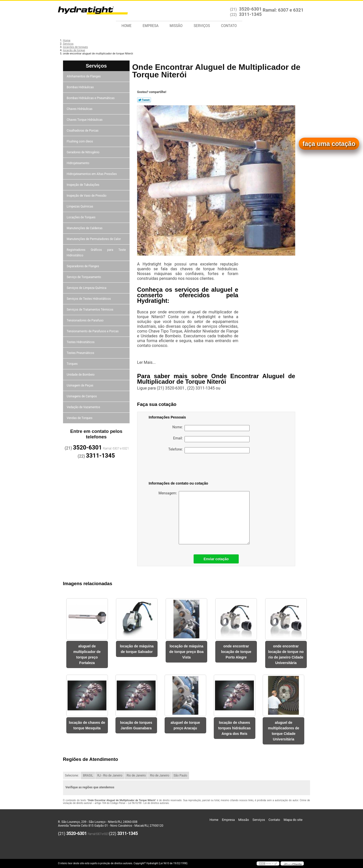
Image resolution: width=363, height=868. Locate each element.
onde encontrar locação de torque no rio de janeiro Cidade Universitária (286, 654)
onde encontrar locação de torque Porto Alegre (236, 652)
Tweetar (144, 100)
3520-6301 (250, 9)
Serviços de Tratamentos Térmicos (90, 310)
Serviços (202, 26)
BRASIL (88, 775)
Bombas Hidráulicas (81, 87)
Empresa (151, 26)
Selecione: (72, 775)
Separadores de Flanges (83, 266)
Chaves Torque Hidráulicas (85, 120)
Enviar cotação (216, 559)
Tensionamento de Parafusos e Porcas (93, 331)
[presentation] (181, 468)
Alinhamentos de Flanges (84, 76)
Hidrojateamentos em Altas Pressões (92, 174)
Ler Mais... (146, 362)
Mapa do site (293, 820)
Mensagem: (204, 518)
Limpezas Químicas (80, 206)
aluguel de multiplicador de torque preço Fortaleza (87, 654)
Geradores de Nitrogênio (84, 152)
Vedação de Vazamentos (84, 407)
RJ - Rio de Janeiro (110, 775)
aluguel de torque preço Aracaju (185, 725)
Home (127, 26)
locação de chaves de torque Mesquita (87, 725)
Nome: (211, 428)
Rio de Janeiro (136, 775)
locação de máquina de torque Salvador (137, 649)
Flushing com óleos (80, 141)
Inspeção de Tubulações (83, 185)
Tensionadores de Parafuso (86, 320)
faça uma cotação (329, 144)
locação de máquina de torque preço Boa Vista (187, 652)
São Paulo (180, 775)
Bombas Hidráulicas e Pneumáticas (91, 98)
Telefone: (209, 450)
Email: (211, 439)
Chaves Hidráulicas (80, 109)
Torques (73, 364)
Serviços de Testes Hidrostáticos (89, 299)
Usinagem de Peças (81, 385)
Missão (176, 26)
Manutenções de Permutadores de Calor (94, 239)
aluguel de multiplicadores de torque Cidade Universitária (284, 731)
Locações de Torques (82, 217)
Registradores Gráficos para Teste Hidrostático (96, 253)
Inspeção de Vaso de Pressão (87, 196)
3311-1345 (250, 14)
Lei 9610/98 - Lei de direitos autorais (148, 803)
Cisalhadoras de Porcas (83, 131)
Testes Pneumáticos (81, 353)
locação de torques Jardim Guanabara (136, 725)
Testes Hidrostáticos (81, 342)
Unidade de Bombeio (81, 375)
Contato (229, 26)
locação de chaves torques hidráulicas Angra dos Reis (234, 728)
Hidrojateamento (78, 163)
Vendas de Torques (80, 418)
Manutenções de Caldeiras (85, 228)
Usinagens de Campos (82, 396)
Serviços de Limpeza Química (87, 288)
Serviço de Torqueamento (84, 277)
